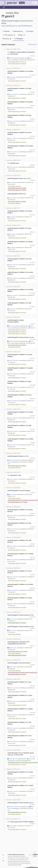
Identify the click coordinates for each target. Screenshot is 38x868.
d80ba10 (32, 582)
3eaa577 (32, 639)
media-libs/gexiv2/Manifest (14, 185)
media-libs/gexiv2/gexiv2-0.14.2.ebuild (17, 187)
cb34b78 (32, 194)
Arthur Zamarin (14, 94)
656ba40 (32, 395)
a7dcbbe (32, 658)
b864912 (32, 355)
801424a (32, 610)
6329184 (32, 508)
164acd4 (32, 679)
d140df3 (32, 118)
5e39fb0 (32, 412)
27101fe (32, 781)
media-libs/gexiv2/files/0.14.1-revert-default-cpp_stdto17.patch (23, 495)
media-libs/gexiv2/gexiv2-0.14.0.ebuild (17, 667)
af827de (32, 732)
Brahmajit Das (13, 750)
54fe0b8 (32, 381)
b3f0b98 (32, 291)
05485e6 (32, 453)
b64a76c (32, 105)
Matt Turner (13, 489)
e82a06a (32, 336)
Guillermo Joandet (14, 455)
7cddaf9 (32, 438)
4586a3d (32, 243)
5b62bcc (32, 622)
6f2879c (32, 260)
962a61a (32, 595)
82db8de (32, 718)
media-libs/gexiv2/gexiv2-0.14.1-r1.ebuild (18, 497)
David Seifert (13, 817)
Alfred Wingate (13, 58)
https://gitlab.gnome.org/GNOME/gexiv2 (17, 26)
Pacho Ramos (13, 181)
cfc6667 (32, 692)
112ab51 (32, 321)
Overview (6, 31)
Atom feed (32, 44)
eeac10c (32, 149)
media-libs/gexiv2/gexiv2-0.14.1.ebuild (17, 648)
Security (7, 39)
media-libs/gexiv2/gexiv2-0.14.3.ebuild (17, 188)
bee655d (32, 521)
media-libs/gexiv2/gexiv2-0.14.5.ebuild (17, 62)
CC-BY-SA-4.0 (13, 863)
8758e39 (32, 304)
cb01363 (32, 569)
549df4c (32, 796)
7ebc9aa (32, 552)
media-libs (12, 13)
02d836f (32, 538)
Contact (35, 855)
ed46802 (32, 815)
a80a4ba (32, 230)
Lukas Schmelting (14, 323)
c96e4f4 (32, 368)
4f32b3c (32, 487)
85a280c (32, 92)
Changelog (18, 39)
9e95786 (32, 705)
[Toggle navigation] (4, 7)
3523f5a (32, 135)
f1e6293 (32, 767)
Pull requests (9, 35)
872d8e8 (32, 179)
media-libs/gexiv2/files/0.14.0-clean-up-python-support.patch (22, 665)
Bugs (21, 35)
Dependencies (17, 31)
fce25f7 (32, 425)
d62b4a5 (32, 213)
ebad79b (32, 273)
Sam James (12, 77)
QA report (29, 31)
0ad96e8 (32, 164)
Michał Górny (13, 107)
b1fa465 (32, 75)
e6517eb (32, 749)
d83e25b (32, 56)
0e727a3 (32, 472)
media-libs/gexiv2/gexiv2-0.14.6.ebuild (17, 64)
